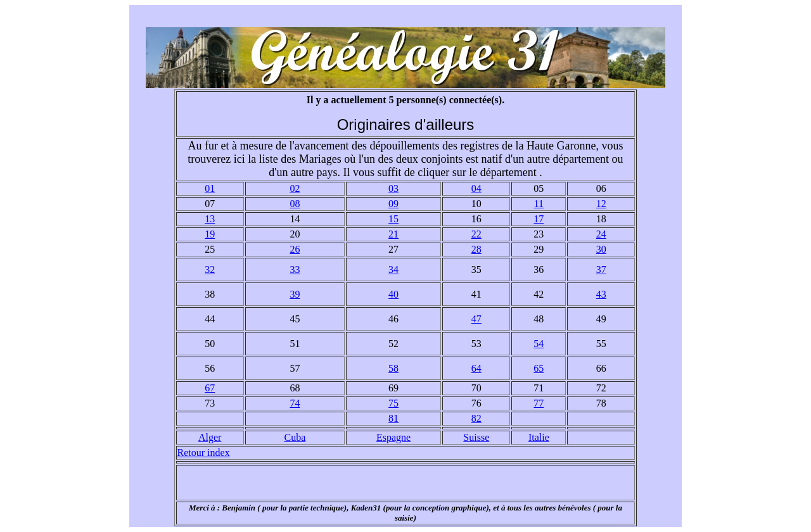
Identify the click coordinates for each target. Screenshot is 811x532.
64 (476, 368)
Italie (539, 437)
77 (539, 403)
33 (295, 269)
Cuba (295, 437)
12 (601, 204)
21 (393, 234)
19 (210, 234)
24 (601, 234)
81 (393, 418)
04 (476, 188)
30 (601, 249)
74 (295, 403)
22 (476, 234)
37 (601, 269)
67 (210, 388)
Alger (210, 437)
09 (393, 204)
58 (393, 368)
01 (210, 188)
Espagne (393, 437)
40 (393, 294)
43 (601, 294)
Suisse (476, 437)
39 (295, 294)
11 (539, 204)
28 (476, 249)
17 (539, 219)
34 (393, 269)
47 (476, 319)
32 (210, 269)
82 (476, 418)
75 (393, 403)
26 (295, 249)
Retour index (204, 453)
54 (539, 344)
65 (539, 368)
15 (393, 219)
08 (295, 204)
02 (295, 188)
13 (210, 219)
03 (393, 188)
